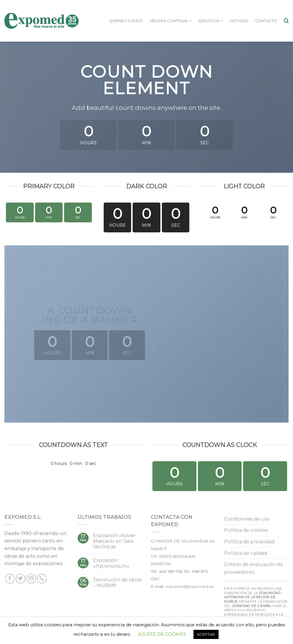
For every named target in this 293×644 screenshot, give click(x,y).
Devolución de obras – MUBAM (117, 583)
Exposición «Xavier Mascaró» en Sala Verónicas (114, 541)
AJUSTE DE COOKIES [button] (162, 634)
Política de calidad (246, 553)
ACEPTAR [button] (206, 634)
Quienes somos (126, 21)
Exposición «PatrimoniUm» (111, 563)
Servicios (211, 21)
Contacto (266, 21)
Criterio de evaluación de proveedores (254, 568)
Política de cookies (246, 530)
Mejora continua (171, 21)
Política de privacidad (249, 542)
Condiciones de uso (247, 519)
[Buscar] (286, 21)
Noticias (239, 21)
